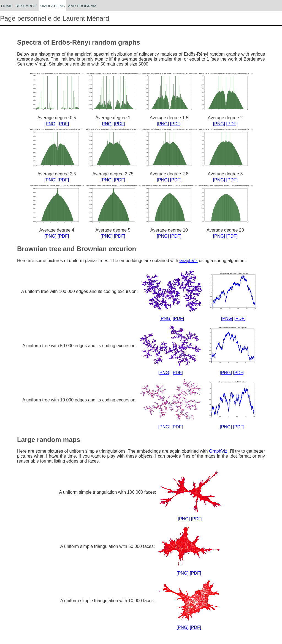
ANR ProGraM (82, 6)
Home (7, 6)
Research (26, 6)
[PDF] (63, 124)
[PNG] (51, 124)
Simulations (52, 6)
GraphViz (188, 261)
